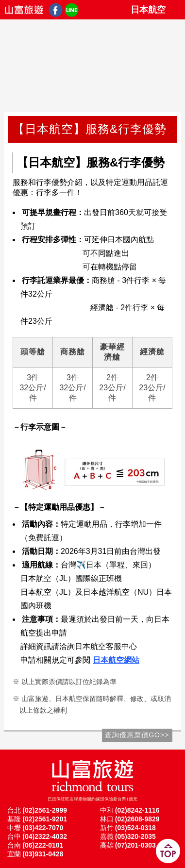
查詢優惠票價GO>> (137, 735)
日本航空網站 (116, 660)
